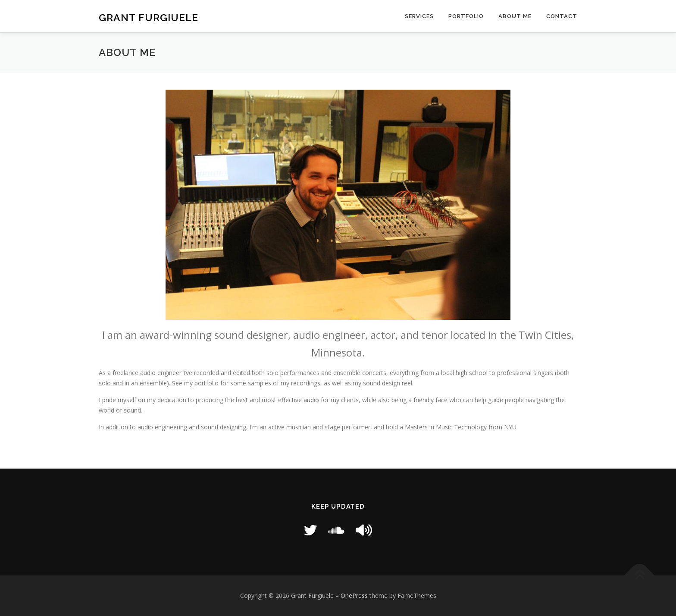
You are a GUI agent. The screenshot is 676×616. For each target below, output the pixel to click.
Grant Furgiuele (149, 17)
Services (419, 16)
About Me (515, 16)
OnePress (354, 596)
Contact (562, 16)
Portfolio (466, 16)
